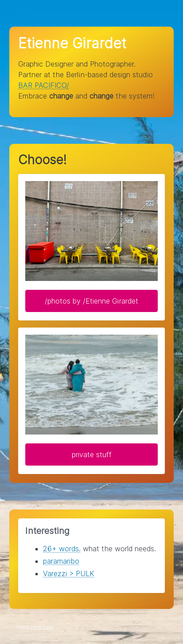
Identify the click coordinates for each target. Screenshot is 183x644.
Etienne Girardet (42, 627)
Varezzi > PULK (69, 573)
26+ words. (62, 549)
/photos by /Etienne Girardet (91, 301)
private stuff (92, 454)
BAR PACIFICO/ (44, 85)
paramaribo (61, 561)
